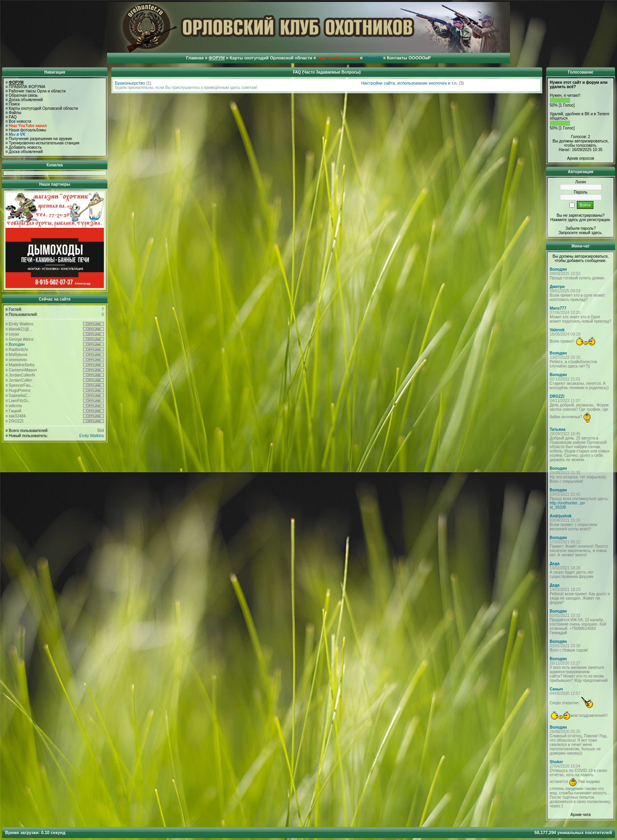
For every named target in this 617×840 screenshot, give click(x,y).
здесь (597, 233)
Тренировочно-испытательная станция (44, 143)
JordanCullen (20, 380)
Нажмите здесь (564, 220)
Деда (555, 564)
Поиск (14, 104)
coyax (14, 334)
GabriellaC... (20, 396)
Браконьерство (130, 83)
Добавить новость (25, 147)
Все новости (20, 121)
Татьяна (558, 429)
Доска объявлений (26, 100)
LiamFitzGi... (20, 401)
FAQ (13, 117)
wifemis (15, 406)
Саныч (556, 689)
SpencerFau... (21, 385)
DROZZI (16, 421)
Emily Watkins (21, 324)
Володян (17, 344)
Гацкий (15, 411)
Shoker (556, 762)
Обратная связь (23, 95)
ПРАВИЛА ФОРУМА (27, 87)
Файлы (15, 113)
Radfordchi (18, 350)
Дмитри (557, 287)
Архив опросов (581, 158)
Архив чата (581, 815)
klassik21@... (20, 329)
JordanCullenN (22, 375)
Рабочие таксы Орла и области (37, 91)
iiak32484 (17, 416)
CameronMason (23, 370)
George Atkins (21, 339)
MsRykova (18, 355)
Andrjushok (561, 516)
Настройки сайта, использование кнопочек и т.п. (409, 83)
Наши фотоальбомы (27, 130)
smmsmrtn (18, 360)
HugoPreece (20, 390)
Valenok (557, 330)
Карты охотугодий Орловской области (43, 108)
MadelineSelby (22, 365)
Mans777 (558, 308)
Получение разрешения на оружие (40, 139)
